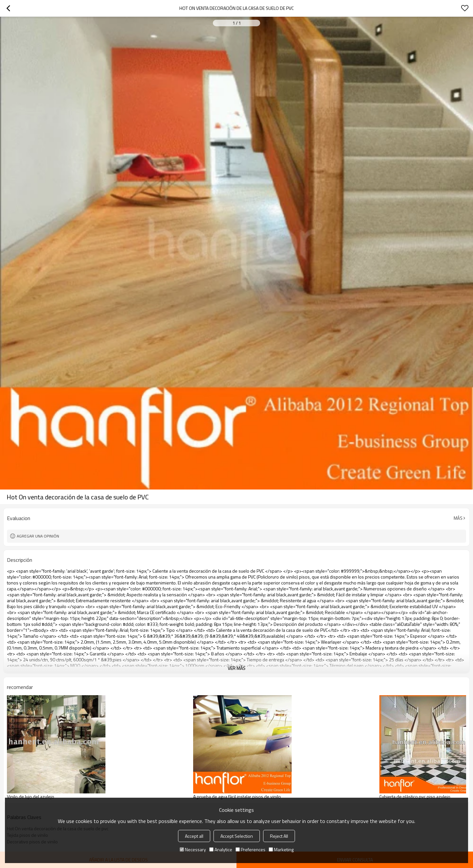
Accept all (194, 836)
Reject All (279, 836)
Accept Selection (237, 836)
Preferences (250, 849)
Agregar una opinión (38, 536)
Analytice (221, 849)
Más (458, 518)
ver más (236, 668)
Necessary (193, 849)
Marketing (281, 849)
